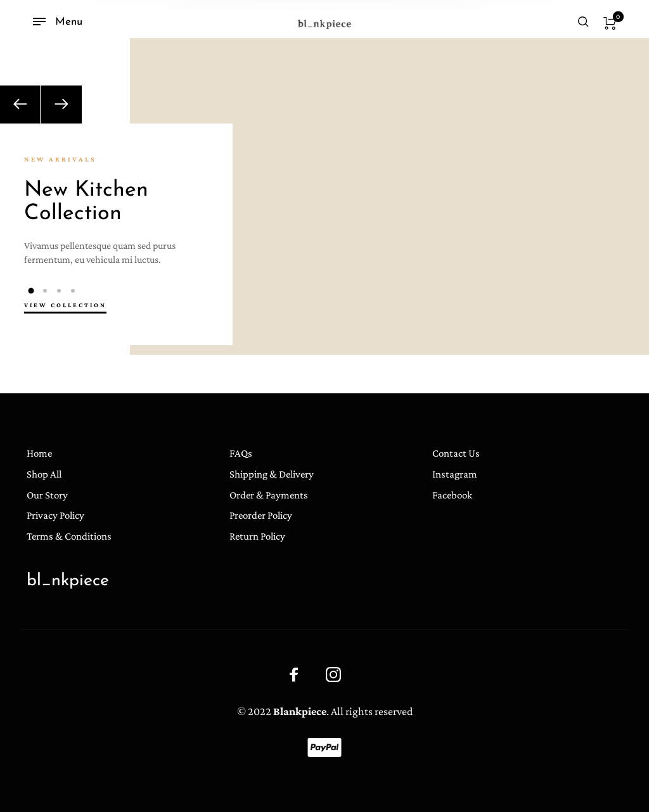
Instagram (455, 474)
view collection (65, 305)
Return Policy (257, 536)
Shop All (44, 474)
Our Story (47, 495)
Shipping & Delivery (272, 474)
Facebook (452, 495)
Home (39, 453)
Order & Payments (269, 495)
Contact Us (456, 453)
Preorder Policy (261, 515)
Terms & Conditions (69, 536)
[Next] (61, 105)
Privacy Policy (55, 515)
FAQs (241, 453)
